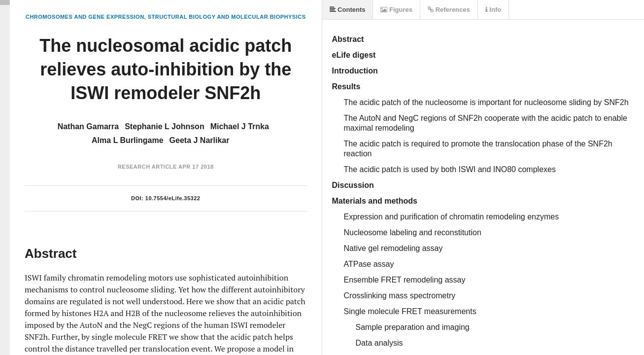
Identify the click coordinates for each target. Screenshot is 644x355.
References (449, 10)
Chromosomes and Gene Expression (85, 17)
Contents (348, 10)
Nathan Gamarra (88, 126)
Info (493, 10)
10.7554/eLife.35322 (173, 198)
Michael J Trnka (240, 126)
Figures (396, 10)
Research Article (147, 167)
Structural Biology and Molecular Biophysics (227, 17)
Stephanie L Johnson (165, 126)
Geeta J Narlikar (200, 140)
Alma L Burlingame (128, 140)
